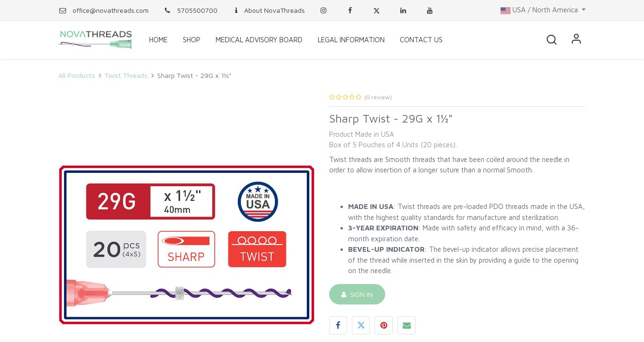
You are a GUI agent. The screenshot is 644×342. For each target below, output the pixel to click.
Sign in (576, 40)
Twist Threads (126, 75)
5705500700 (190, 10)
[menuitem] (158, 40)
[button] (551, 40)
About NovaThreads (268, 10)
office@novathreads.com (111, 10)
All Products (77, 75)
